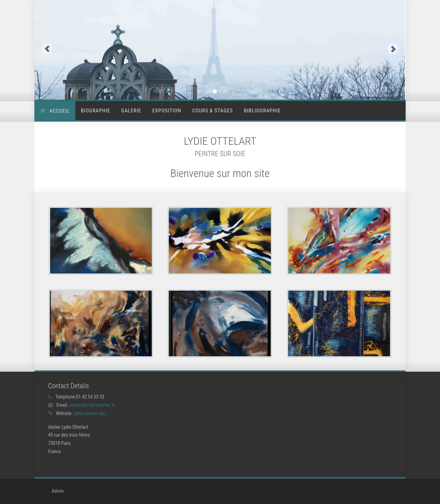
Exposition (167, 111)
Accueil (60, 111)
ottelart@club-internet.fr (92, 405)
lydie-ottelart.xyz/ (90, 413)
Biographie (95, 111)
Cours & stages (212, 111)
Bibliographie (262, 111)
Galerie (131, 111)
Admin (58, 491)
